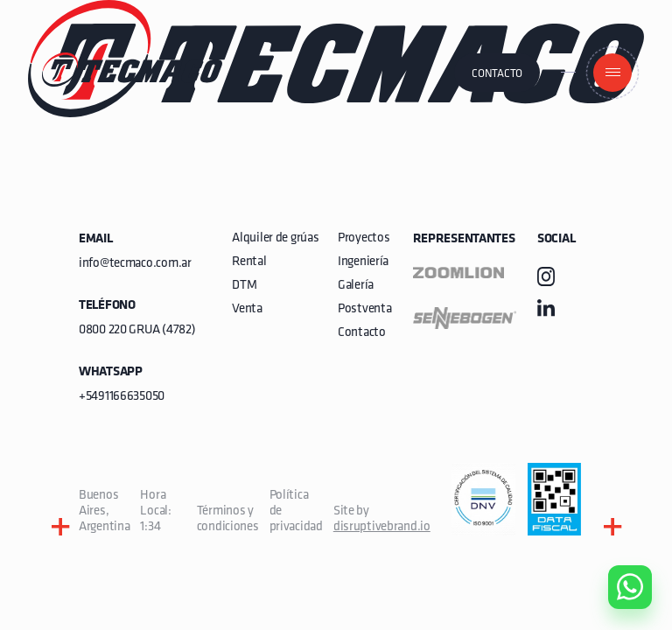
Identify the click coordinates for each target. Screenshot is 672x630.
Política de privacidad (296, 511)
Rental (249, 262)
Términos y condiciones (228, 519)
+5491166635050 (122, 397)
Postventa (364, 309)
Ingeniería (363, 262)
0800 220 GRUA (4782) (137, 330)
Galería (356, 286)
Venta (247, 309)
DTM (244, 286)
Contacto (497, 74)
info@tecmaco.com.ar (135, 264)
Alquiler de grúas (275, 238)
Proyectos (364, 238)
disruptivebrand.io (382, 527)
